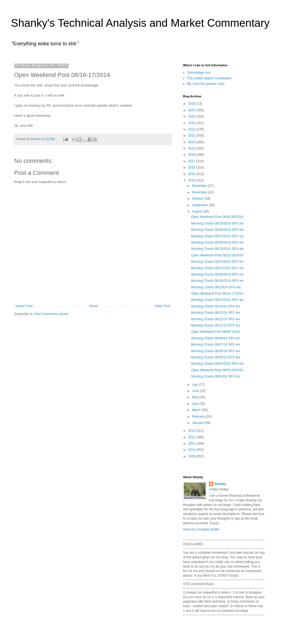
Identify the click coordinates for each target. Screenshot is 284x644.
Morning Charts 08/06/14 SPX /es (216, 351)
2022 (192, 129)
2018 (192, 155)
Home (94, 306)
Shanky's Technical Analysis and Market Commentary (140, 23)
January (198, 423)
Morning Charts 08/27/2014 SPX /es (217, 236)
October (198, 199)
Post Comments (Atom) (51, 314)
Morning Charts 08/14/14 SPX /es (216, 306)
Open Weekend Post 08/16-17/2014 (217, 293)
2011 (192, 444)
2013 (192, 431)
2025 (192, 110)
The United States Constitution (209, 78)
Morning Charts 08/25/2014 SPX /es (217, 249)
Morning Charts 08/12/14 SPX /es (216, 319)
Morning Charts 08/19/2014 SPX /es (217, 281)
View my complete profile (201, 529)
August (198, 211)
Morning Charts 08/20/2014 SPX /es (217, 274)
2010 (192, 450)
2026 (192, 104)
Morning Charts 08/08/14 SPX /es (216, 338)
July (195, 385)
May (196, 397)
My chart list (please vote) (206, 84)
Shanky (220, 484)
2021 (192, 136)
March (197, 410)
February (199, 417)
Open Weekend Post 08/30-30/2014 (217, 217)
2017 (192, 161)
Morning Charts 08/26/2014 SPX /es (217, 242)
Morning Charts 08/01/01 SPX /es (216, 376)
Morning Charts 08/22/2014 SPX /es (217, 262)
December (200, 186)
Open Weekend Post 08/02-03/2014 (217, 370)
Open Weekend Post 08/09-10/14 (215, 332)
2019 (192, 148)
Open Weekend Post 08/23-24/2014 (217, 255)
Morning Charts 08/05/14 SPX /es (216, 357)
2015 (192, 174)
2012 (192, 437)
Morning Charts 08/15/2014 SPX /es (217, 300)
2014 (192, 180)
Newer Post (24, 306)
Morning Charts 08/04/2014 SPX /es (217, 364)
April (196, 404)
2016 (192, 167)
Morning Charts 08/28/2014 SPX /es (217, 230)
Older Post (162, 306)
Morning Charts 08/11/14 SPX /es (216, 325)
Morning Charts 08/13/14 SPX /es (216, 313)
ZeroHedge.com (199, 73)
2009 (192, 456)
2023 (192, 123)
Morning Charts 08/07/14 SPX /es (216, 345)
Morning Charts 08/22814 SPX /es (216, 287)
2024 (192, 116)
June (196, 391)
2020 (192, 142)
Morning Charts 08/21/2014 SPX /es (217, 268)
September (200, 205)
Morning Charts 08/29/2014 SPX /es (217, 223)
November (200, 192)
